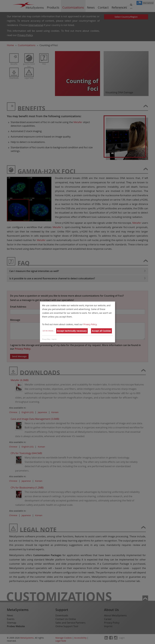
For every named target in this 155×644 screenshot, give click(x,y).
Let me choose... (49, 331)
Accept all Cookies (101, 331)
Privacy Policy (90, 324)
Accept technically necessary (72, 331)
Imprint (54, 339)
